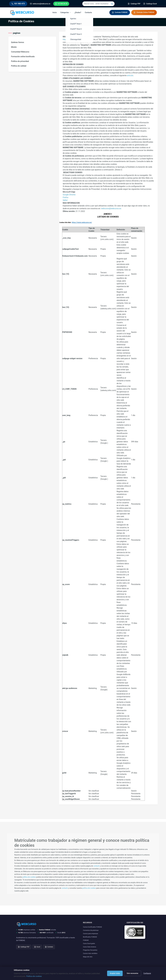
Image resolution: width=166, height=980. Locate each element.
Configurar (147, 973)
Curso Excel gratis (89, 943)
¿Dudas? (78, 13)
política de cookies (29, 877)
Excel (37, 947)
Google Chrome (69, 195)
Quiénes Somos (18, 42)
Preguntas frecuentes (90, 950)
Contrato (49, 947)
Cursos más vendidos (90, 953)
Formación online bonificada (23, 57)
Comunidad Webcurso (20, 52)
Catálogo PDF (24, 947)
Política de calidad (19, 66)
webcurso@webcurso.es (111, 208)
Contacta (88, 13)
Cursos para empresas (90, 934)
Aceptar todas (115, 973)
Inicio (55, 13)
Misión (14, 47)
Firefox (66, 197)
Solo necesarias (132, 973)
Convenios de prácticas (91, 930)
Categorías (66, 13)
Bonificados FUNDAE (90, 937)
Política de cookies (34, 976)
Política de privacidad (20, 61)
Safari (65, 200)
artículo (130, 75)
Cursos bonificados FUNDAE (92, 927)
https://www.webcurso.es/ (74, 39)
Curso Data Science (90, 947)
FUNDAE (86, 940)
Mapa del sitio (88, 957)
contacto (97, 866)
